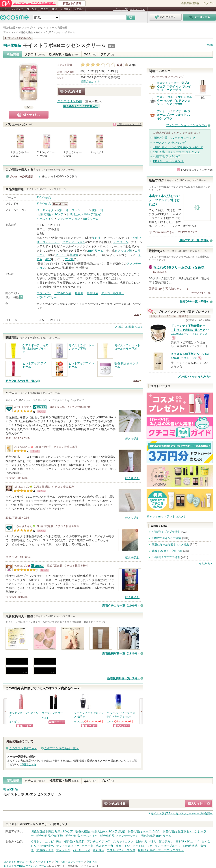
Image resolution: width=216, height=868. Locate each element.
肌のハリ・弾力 (146, 842)
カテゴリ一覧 (120, 9)
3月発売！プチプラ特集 (166, 557)
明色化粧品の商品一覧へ (21, 381)
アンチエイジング (99, 842)
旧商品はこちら (90, 82)
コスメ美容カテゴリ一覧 (18, 862)
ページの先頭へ (182, 813)
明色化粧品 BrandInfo (61, 204)
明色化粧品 (12, 46)
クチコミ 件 (70, 101)
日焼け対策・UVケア (50, 214)
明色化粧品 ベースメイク (144, 831)
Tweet (209, 45)
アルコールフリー (113, 293)
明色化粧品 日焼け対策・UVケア (52, 831)
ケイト (45, 718)
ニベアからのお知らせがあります (124, 721)
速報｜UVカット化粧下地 (167, 551)
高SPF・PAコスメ (187, 842)
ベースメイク (45, 210)
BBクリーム (91, 219)
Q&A (55, 9)
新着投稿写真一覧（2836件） (121, 653)
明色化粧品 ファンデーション (119, 836)
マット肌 (138, 846)
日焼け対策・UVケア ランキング (174, 138)
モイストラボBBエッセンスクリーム (64, 45)
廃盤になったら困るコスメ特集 (170, 545)
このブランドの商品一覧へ (61, 748)
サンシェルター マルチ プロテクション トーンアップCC (174, 101)
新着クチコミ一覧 (121, 606)
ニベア (110, 722)
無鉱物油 (92, 293)
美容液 (96, 238)
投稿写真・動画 (64, 54)
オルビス (14, 722)
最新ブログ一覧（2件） (194, 240)
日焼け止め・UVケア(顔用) (84, 214)
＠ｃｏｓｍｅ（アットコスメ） (167, 516)
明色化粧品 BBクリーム (156, 836)
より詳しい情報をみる (129, 327)
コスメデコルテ (166, 97)
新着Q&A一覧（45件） (195, 301)
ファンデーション (69, 219)
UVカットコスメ (123, 842)
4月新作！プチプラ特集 (166, 532)
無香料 (79, 293)
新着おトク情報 (72, 4)
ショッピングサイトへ (24, 726)
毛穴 (48, 259)
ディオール (164, 111)
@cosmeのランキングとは (197, 170)
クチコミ (35, 54)
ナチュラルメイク (68, 846)
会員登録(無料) (190, 3)
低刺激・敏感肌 (74, 842)
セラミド (61, 255)
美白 (59, 842)
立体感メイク (45, 850)
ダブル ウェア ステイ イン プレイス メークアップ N (174, 86)
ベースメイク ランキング (169, 143)
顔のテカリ (166, 842)
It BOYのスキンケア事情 (166, 538)
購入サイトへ (29, 115)
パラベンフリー (47, 297)
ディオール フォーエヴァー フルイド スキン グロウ (174, 115)
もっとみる (203, 564)
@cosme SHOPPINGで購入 (60, 176)
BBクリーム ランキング (168, 161)
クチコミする (72, 91)
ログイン (209, 3)
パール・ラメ (82, 850)
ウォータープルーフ (168, 846)
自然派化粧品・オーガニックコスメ (161, 850)
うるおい (37, 842)
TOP (5, 9)
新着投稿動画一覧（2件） (124, 678)
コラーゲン (44, 293)
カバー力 (88, 846)
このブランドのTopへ (23, 748)
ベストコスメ (137, 9)
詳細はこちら (28, 764)
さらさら (99, 850)
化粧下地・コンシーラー (73, 210)
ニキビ (49, 842)
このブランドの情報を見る (18, 38)
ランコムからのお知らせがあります (94, 721)
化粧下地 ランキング (167, 156)
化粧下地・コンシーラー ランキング (177, 152)
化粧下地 (98, 210)
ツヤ (149, 846)
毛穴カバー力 (104, 846)
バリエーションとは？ (129, 124)
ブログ (44, 9)
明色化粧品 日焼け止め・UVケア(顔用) (100, 831)
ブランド (32, 9)
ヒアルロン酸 (123, 251)
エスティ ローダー (168, 83)
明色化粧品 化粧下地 (50, 836)
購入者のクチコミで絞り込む (80, 106)
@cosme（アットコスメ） (83, 866)
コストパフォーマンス (121, 850)
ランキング (17, 9)
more (137, 314)
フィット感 (63, 850)
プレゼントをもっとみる (193, 377)
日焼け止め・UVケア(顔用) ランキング (178, 147)
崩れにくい (123, 846)
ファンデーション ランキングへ (187, 125)
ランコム (79, 722)
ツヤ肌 (70, 259)
